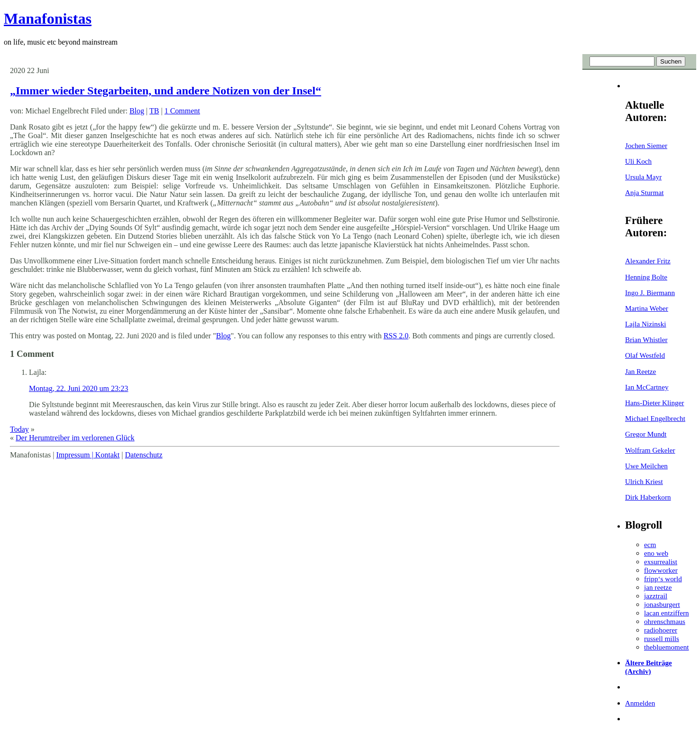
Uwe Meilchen (646, 466)
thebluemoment (666, 647)
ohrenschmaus (665, 621)
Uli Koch (638, 161)
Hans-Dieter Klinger (654, 403)
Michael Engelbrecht (655, 418)
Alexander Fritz (648, 261)
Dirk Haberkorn (648, 497)
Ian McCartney (647, 387)
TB (154, 111)
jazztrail (656, 596)
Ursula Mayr (643, 177)
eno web (656, 553)
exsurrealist (661, 562)
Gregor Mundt (646, 434)
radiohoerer (661, 630)
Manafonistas (48, 19)
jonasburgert (662, 604)
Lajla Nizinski (645, 324)
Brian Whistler (646, 340)
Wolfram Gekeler (650, 450)
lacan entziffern (667, 613)
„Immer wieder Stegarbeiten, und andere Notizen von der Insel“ (166, 91)
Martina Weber (647, 308)
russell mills (662, 638)
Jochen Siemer (646, 145)
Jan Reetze (640, 371)
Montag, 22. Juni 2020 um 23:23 (78, 388)
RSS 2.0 (396, 336)
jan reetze (658, 587)
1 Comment (182, 111)
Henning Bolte (646, 277)
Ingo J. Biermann (650, 293)
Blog (137, 111)
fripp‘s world (663, 579)
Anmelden (640, 703)
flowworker (661, 570)
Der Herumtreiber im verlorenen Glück (75, 438)
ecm (650, 544)
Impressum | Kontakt (88, 455)
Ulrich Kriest (644, 481)
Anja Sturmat (644, 192)
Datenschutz (143, 455)
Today (19, 429)
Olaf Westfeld (645, 355)
